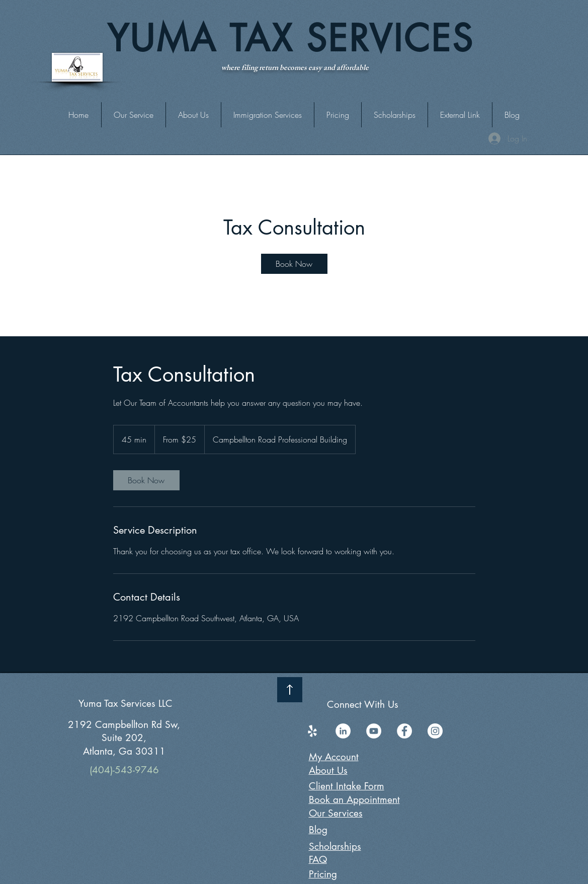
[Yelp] (312, 731)
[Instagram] (435, 731)
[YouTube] (374, 731)
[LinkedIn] (343, 731)
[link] (294, 264)
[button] (460, 115)
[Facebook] (404, 731)
